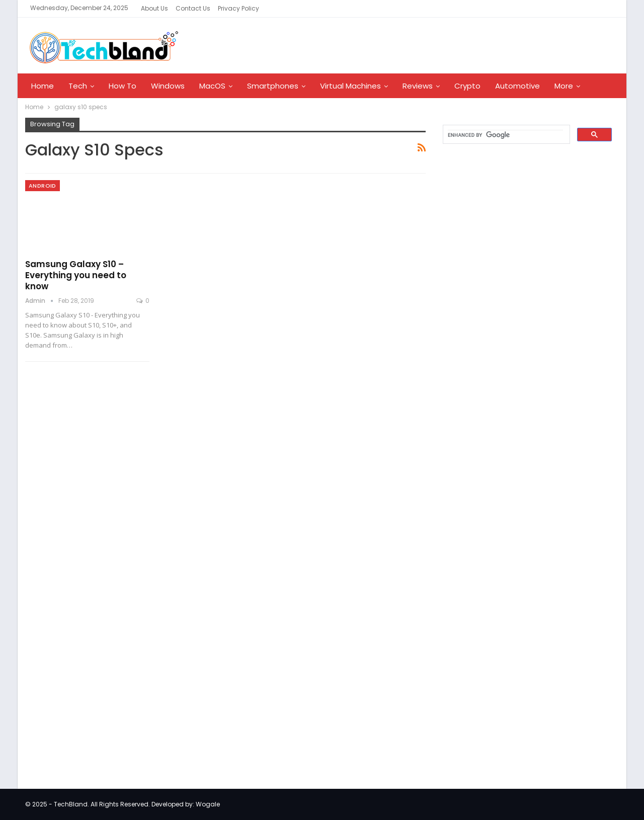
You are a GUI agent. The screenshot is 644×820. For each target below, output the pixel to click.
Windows (168, 86)
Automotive (517, 86)
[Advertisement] (511, 314)
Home (43, 86)
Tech (78, 86)
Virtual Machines (350, 86)
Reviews (418, 86)
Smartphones (273, 86)
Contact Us (193, 8)
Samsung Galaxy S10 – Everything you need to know (76, 275)
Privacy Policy (238, 8)
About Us (154, 8)
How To (123, 86)
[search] (505, 135)
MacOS (212, 86)
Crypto (467, 86)
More (564, 86)
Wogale (208, 804)
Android (43, 186)
